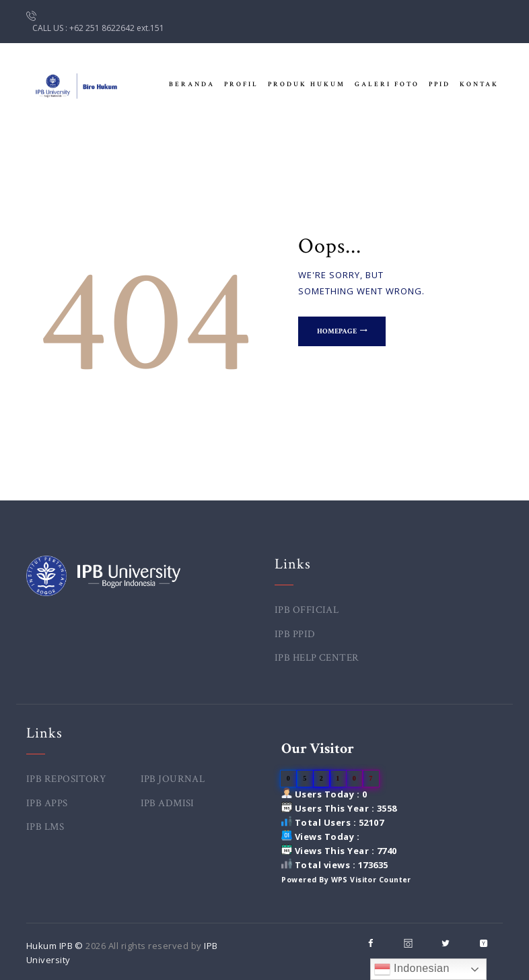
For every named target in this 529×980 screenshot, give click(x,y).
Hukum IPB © (56, 946)
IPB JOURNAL (173, 779)
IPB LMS (45, 827)
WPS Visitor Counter (372, 880)
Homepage (338, 332)
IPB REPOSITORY (67, 779)
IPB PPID (295, 634)
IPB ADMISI (168, 803)
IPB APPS (47, 803)
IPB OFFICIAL (307, 610)
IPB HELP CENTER (317, 658)
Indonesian (412, 969)
